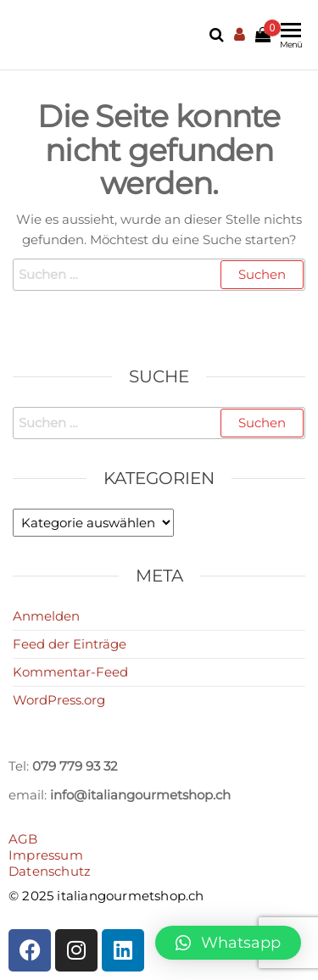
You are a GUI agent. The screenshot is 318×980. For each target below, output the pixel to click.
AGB (23, 839)
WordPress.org (59, 700)
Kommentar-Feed (70, 672)
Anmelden (46, 616)
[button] (228, 943)
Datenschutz (50, 871)
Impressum (46, 855)
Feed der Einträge (70, 644)
